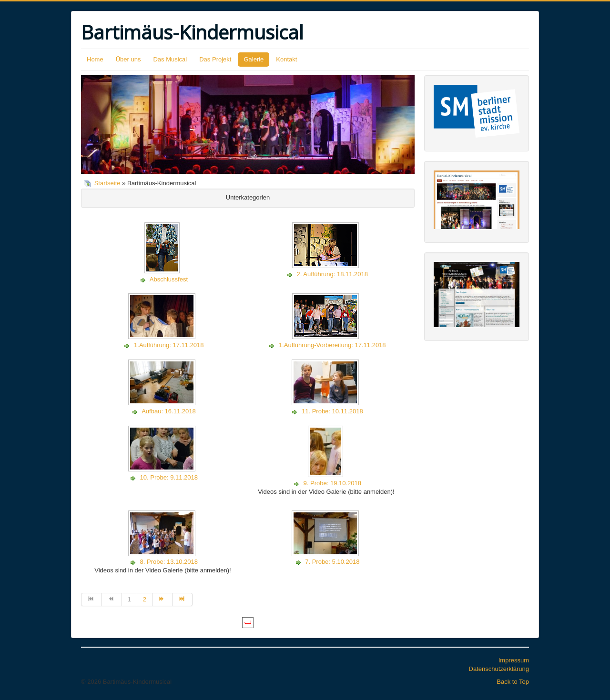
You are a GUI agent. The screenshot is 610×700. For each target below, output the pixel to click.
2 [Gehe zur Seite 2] (145, 599)
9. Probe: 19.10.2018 (332, 483)
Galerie (254, 59)
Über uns (128, 59)
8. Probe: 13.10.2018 (169, 562)
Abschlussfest (169, 279)
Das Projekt (215, 59)
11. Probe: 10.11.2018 (332, 411)
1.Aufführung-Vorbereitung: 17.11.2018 (332, 345)
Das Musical (170, 59)
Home (95, 59)
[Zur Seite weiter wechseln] (163, 600)
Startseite (107, 183)
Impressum (514, 660)
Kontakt (286, 59)
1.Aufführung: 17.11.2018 (169, 345)
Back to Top (513, 682)
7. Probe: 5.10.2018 (332, 562)
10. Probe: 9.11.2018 (169, 477)
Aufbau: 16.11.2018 (169, 411)
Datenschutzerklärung (499, 669)
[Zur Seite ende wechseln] (183, 600)
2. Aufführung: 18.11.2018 (332, 274)
